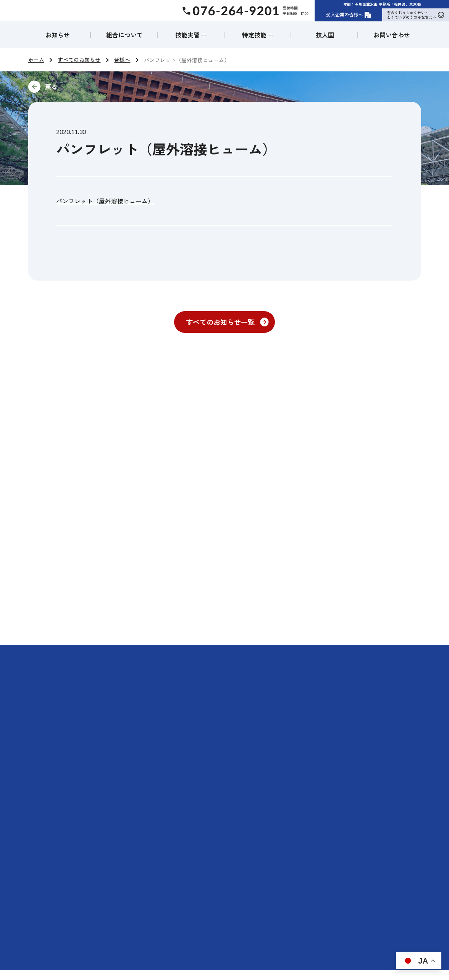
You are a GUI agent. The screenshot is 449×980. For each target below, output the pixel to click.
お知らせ (58, 35)
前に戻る (102, 87)
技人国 (325, 35)
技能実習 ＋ (191, 35)
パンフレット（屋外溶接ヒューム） (105, 201)
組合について (124, 35)
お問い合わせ (392, 35)
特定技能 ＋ (258, 35)
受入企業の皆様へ (349, 15)
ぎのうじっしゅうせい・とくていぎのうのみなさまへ (415, 15)
